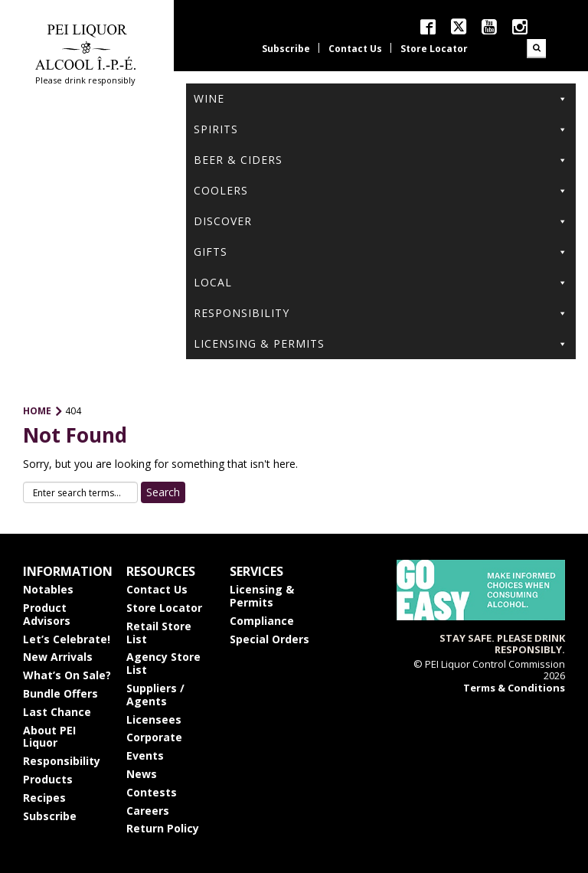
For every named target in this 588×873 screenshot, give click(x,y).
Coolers (381, 191)
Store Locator (434, 49)
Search (536, 49)
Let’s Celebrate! (67, 639)
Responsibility (381, 313)
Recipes (44, 798)
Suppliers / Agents (155, 695)
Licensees (154, 719)
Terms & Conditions (514, 688)
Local (381, 283)
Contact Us (355, 49)
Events (145, 755)
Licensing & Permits (381, 344)
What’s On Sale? (67, 675)
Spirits (381, 129)
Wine (381, 99)
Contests (152, 792)
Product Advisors (47, 614)
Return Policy (163, 828)
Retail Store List (159, 633)
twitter (459, 26)
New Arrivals (58, 657)
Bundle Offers (60, 693)
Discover (381, 221)
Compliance (262, 621)
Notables (48, 589)
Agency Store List (163, 663)
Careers (148, 811)
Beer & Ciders (381, 160)
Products (48, 779)
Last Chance (57, 712)
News (142, 774)
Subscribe (286, 49)
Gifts (381, 252)
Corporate (154, 737)
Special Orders (269, 639)
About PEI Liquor (49, 737)
